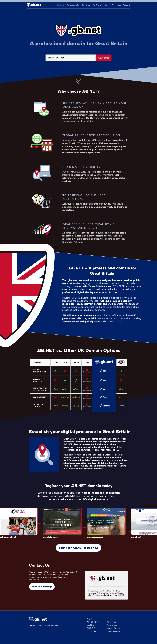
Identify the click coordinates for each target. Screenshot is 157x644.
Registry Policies (113, 628)
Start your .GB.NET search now (78, 548)
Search (104, 58)
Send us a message (42, 587)
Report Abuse (122, 5)
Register (61, 5)
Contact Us (109, 5)
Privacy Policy (112, 622)
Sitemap (110, 619)
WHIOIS (90, 628)
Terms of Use (112, 625)
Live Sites (86, 5)
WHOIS (96, 5)
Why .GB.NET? (73, 5)
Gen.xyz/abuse (117, 593)
